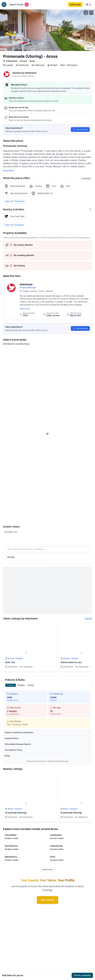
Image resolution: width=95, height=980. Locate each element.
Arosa (32, 61)
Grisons (23, 61)
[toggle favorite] (54, 625)
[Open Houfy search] (19, 5)
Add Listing (75, 4)
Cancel (31, 685)
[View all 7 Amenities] (15, 201)
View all (89, 48)
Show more (25, 309)
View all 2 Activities (14, 225)
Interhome (31, 73)
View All (88, 618)
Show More (9, 171)
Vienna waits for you (71, 662)
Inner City (10, 662)
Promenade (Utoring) (16, 813)
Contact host (80, 129)
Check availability (82, 975)
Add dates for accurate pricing (16, 344)
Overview (11, 685)
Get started (47, 900)
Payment (21, 685)
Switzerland (12, 61)
